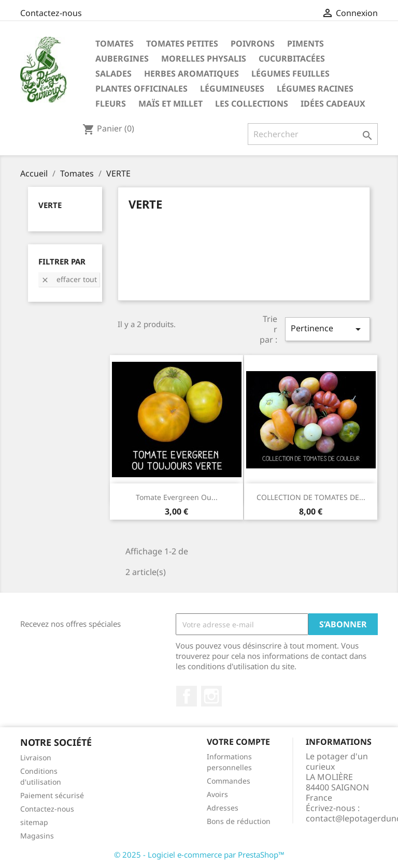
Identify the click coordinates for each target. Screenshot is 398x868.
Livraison (36, 757)
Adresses (223, 808)
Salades (113, 73)
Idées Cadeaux (333, 104)
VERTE (50, 205)
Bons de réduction (239, 821)
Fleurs (111, 104)
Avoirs (217, 794)
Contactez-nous (51, 13)
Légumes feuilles (290, 73)
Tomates (115, 43)
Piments (305, 43)
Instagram (211, 696)
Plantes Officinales (141, 89)
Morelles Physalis (204, 58)
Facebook (187, 696)
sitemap (34, 822)
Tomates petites (182, 43)
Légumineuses (232, 89)
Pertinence (328, 329)
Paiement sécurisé (52, 795)
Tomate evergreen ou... (177, 497)
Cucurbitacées (292, 58)
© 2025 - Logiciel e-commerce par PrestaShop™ (199, 855)
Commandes (229, 781)
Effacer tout (69, 279)
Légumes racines (315, 89)
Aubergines (122, 58)
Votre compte (238, 742)
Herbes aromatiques (191, 73)
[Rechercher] (313, 134)
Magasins (37, 836)
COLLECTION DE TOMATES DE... (311, 497)
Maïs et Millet (170, 104)
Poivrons (253, 43)
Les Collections (252, 104)
